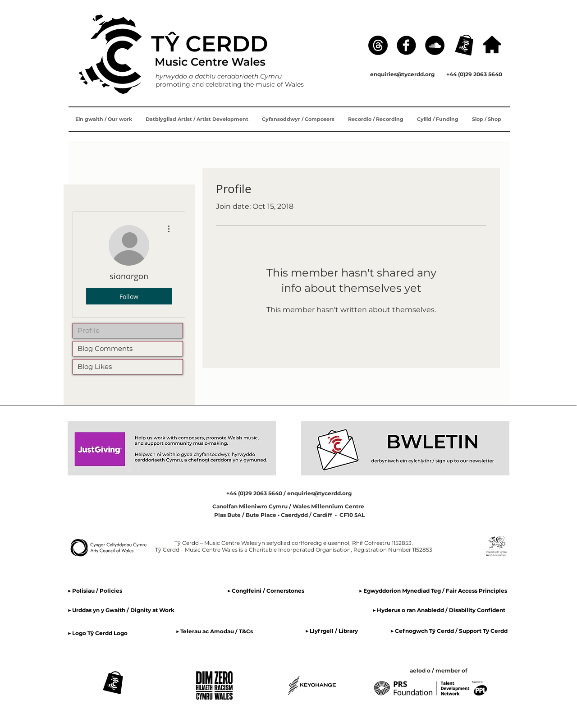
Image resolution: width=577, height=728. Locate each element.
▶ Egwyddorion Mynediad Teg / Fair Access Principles (434, 591)
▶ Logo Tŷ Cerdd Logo (98, 633)
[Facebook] (406, 45)
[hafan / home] (492, 44)
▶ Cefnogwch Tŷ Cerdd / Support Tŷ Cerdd (449, 631)
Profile (89, 330)
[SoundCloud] (435, 45)
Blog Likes (95, 366)
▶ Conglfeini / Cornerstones (266, 591)
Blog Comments (105, 348)
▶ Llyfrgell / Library (332, 631)
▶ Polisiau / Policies (95, 591)
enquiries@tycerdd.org (402, 74)
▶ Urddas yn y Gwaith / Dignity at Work (121, 610)
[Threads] (378, 45)
